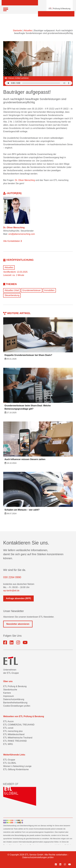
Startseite (17, 31)
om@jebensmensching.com (22, 234)
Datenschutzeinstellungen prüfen (38, 857)
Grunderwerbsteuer (32, 290)
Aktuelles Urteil (12, 290)
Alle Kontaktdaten (13, 241)
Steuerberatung (12, 295)
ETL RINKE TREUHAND (15, 741)
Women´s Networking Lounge (17, 766)
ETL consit (8, 728)
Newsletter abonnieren (18, 624)
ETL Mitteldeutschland (14, 734)
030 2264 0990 (12, 577)
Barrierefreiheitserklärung (15, 703)
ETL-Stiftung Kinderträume (16, 769)
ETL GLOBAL (10, 763)
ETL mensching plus (13, 731)
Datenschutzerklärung (14, 699)
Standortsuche (10, 690)
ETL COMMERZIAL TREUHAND (19, 725)
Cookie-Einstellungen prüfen (17, 706)
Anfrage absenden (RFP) (18, 598)
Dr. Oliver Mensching (25, 180)
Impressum (9, 696)
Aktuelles (28, 31)
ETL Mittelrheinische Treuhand (18, 738)
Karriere (7, 693)
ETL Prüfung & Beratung (15, 686)
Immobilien (49, 290)
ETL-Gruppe (9, 760)
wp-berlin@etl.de (11, 591)
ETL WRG (8, 744)
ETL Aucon (8, 721)
